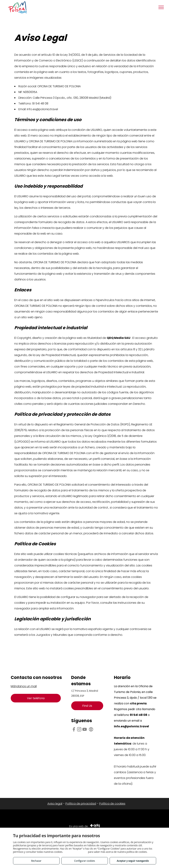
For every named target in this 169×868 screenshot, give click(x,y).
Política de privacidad (81, 804)
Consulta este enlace (75, 852)
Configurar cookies (84, 861)
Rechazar (36, 861)
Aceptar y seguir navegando (133, 861)
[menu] (161, 7)
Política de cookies (112, 804)
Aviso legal (55, 804)
